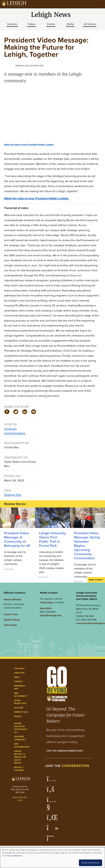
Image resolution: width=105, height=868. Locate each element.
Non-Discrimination (22, 745)
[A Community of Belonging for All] (17, 518)
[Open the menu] (100, 4)
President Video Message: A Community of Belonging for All (17, 539)
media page (46, 602)
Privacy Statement (15, 856)
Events (51, 24)
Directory (19, 673)
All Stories (90, 24)
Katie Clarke (10, 625)
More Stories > (96, 580)
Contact (19, 682)
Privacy (18, 716)
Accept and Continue (91, 863)
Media (70, 24)
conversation (75, 766)
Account (19, 708)
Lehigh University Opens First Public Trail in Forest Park (52, 539)
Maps (17, 677)
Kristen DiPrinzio (13, 599)
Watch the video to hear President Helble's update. (29, 145)
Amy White (46, 608)
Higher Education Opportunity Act (21, 728)
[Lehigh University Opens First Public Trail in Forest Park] (52, 518)
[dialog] (52, 858)
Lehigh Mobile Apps (20, 702)
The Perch (19, 669)
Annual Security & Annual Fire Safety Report (20, 757)
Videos (31, 24)
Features (12, 24)
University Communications (15, 431)
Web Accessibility (21, 695)
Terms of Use (21, 712)
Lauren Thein (11, 614)
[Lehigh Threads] (52, 840)
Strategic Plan (13, 495)
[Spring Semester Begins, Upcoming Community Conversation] (87, 518)
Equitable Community (20, 738)
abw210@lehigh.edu (51, 615)
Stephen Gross (12, 620)
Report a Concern (19, 769)
